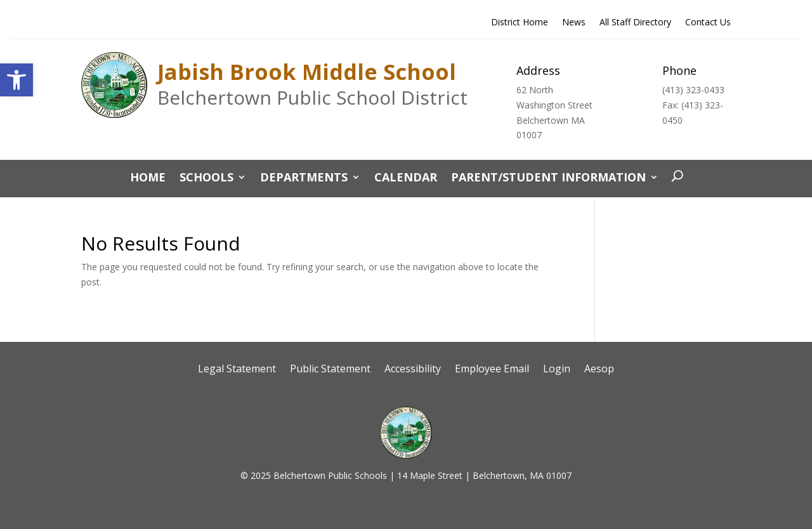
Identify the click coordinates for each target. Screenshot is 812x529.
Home (148, 179)
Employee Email (492, 370)
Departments (304, 179)
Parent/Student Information (548, 179)
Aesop (599, 370)
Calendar (406, 179)
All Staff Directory (635, 23)
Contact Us (708, 23)
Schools (206, 179)
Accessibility (413, 370)
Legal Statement (237, 370)
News (574, 23)
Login (557, 370)
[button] (16, 80)
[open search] (674, 177)
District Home (520, 23)
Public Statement (330, 370)
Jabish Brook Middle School (307, 72)
